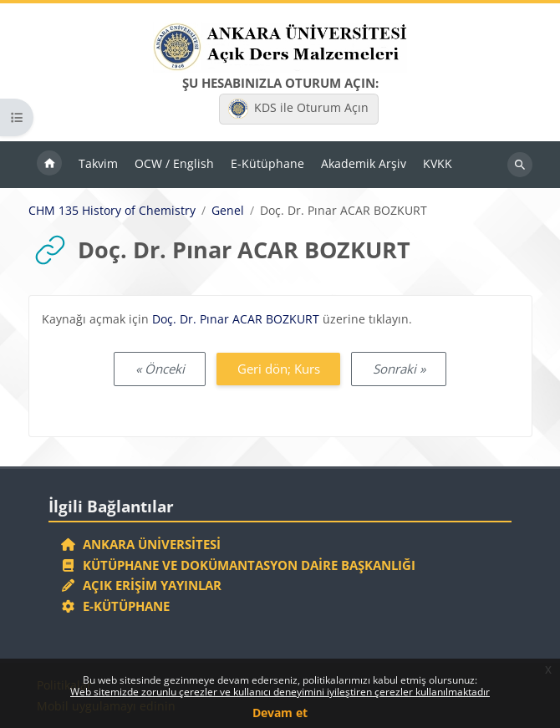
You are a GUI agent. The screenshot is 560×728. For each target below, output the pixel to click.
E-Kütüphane (115, 606)
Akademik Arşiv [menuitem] (364, 163)
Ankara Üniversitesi (140, 544)
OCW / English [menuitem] (174, 163)
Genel (228, 211)
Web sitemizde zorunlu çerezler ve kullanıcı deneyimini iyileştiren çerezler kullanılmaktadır (280, 692)
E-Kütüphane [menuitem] (267, 163)
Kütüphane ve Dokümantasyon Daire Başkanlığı (238, 565)
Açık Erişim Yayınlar (143, 585)
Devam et (280, 713)
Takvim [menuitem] (98, 163)
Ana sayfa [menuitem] (49, 165)
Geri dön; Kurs (279, 369)
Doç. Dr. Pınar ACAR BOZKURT (236, 319)
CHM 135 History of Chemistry (112, 211)
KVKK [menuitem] (438, 163)
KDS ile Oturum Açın (298, 109)
